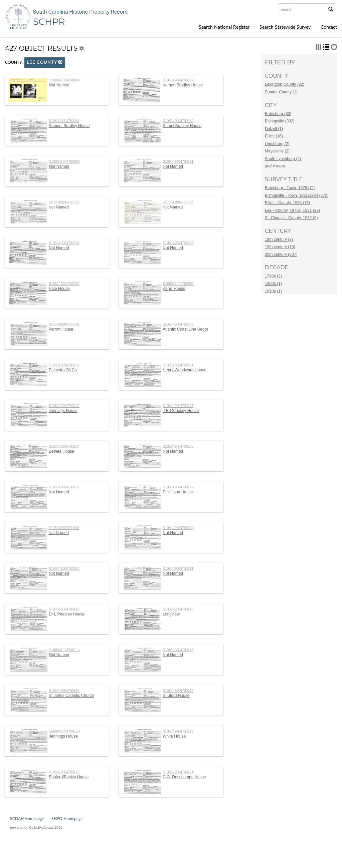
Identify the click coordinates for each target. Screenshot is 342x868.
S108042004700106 (64, 487)
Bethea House (61, 451)
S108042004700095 (178, 243)
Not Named (59, 85)
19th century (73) (280, 247)
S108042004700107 (178, 487)
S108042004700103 (178, 406)
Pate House (59, 289)
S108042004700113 (178, 609)
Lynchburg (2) (277, 144)
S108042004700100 (64, 365)
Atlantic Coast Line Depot (185, 329)
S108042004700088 (64, 121)
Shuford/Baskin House (69, 777)
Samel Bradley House (182, 126)
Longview (171, 614)
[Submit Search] (331, 9)
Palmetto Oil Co (63, 370)
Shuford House (176, 696)
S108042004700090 (64, 162)
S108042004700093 (178, 202)
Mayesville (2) (277, 151)
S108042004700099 (178, 324)
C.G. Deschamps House (184, 777)
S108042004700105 (178, 447)
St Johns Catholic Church (71, 696)
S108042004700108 (64, 528)
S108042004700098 (64, 324)
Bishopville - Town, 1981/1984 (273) (297, 195)
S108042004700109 (178, 528)
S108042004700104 (64, 447)
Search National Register (224, 27)
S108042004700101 (178, 365)
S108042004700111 (178, 569)
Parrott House (61, 329)
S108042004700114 (64, 650)
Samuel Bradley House (69, 126)
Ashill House (174, 289)
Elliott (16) (274, 136)
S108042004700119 (178, 731)
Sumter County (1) (281, 92)
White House (174, 736)
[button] (60, 62)
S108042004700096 (64, 284)
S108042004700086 (64, 80)
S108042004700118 (64, 731)
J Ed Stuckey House (181, 411)
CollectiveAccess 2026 (46, 828)
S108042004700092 (64, 202)
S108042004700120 (64, 772)
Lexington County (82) (285, 84)
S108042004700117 (178, 691)
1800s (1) (273, 284)
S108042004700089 (178, 121)
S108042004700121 (178, 772)
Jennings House (63, 411)
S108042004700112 (64, 609)
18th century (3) (279, 240)
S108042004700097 (178, 284)
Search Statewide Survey (285, 27)
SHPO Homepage (67, 819)
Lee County (45, 62)
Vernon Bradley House (183, 85)
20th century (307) (281, 255)
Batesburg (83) (278, 114)
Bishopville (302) (280, 121)
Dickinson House (178, 492)
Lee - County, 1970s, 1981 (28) (292, 210)
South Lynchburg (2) (283, 159)
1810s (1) (273, 291)
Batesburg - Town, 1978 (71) (290, 188)
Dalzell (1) (274, 129)
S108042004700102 (64, 406)
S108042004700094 (64, 243)
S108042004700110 (64, 569)
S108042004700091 (178, 162)
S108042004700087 (178, 80)
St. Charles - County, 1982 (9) (291, 218)
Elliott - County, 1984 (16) (287, 203)
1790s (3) (273, 276)
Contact (329, 27)
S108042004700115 (178, 650)
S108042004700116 (64, 691)
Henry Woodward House (185, 370)
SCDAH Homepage (27, 819)
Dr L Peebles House (67, 614)
